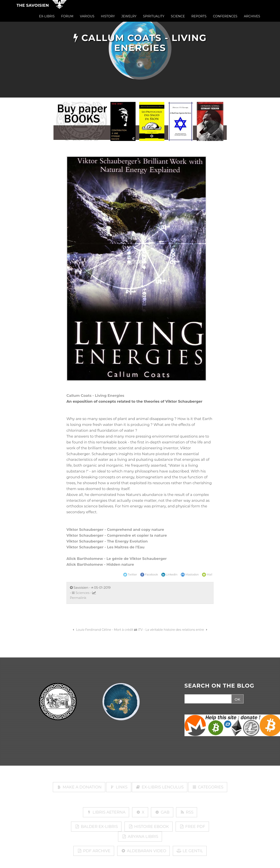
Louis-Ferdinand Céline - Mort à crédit (102, 630)
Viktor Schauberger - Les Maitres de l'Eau (106, 547)
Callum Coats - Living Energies (95, 396)
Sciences (81, 593)
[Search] (208, 699)
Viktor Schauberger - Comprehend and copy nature (115, 530)
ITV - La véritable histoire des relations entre (173, 630)
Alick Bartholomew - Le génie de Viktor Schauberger (117, 559)
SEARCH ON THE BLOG (219, 686)
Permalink (78, 598)
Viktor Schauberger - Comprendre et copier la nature (117, 535)
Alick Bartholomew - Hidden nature (100, 564)
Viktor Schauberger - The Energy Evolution (107, 541)
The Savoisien (33, 9)
